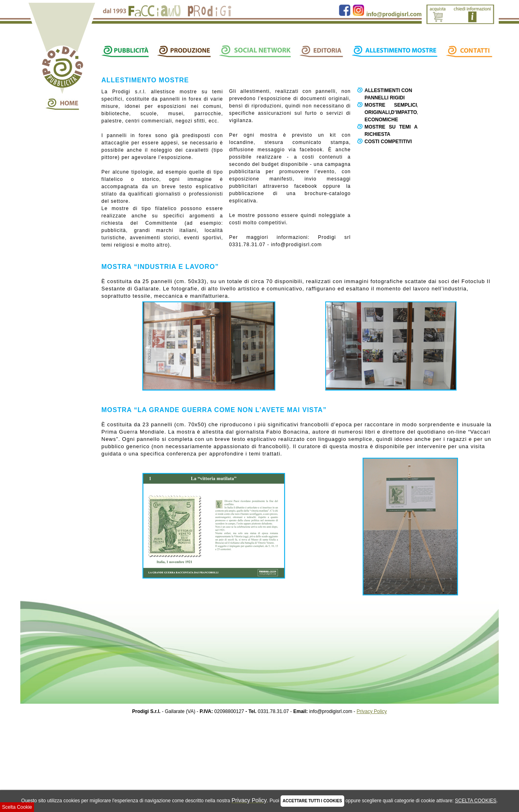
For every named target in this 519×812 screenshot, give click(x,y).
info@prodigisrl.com (394, 14)
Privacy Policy (372, 711)
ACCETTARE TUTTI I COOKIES (312, 801)
